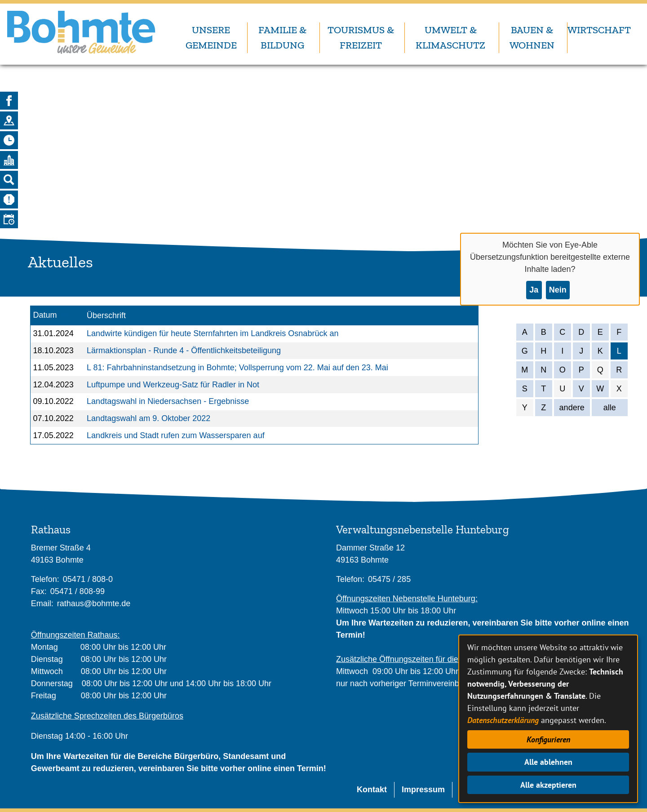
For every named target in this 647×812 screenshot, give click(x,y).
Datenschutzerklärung (503, 720)
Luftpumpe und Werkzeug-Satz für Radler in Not (173, 385)
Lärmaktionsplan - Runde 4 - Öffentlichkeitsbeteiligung (184, 351)
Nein (558, 290)
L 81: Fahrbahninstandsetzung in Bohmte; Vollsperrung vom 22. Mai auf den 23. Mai (237, 368)
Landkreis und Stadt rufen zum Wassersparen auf (176, 435)
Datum (45, 315)
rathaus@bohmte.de (94, 603)
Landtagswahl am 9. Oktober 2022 (148, 418)
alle (610, 408)
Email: (42, 603)
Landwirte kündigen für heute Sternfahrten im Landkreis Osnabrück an (213, 333)
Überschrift (106, 315)
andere (572, 408)
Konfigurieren (548, 739)
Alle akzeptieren (548, 785)
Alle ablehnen (548, 762)
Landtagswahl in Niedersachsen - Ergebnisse (168, 401)
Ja (534, 290)
